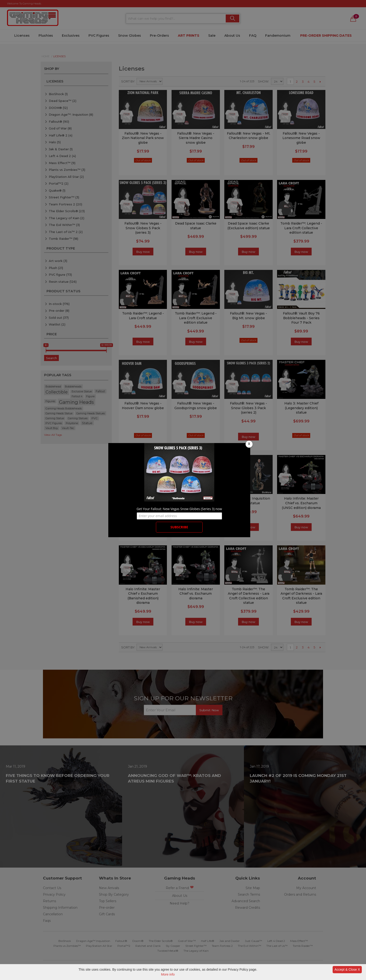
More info (168, 974)
